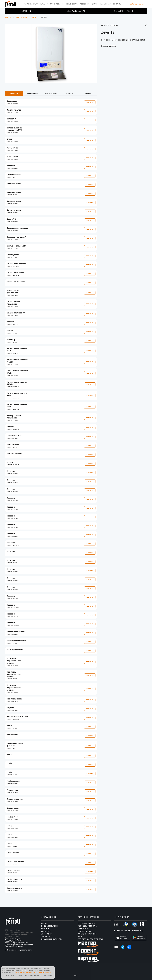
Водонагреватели (49, 926)
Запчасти (28, 11)
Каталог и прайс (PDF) (50, 4)
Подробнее (90, 102)
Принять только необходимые (29, 976)
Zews (34, 17)
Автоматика (47, 934)
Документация (123, 11)
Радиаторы (46, 931)
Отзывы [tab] (70, 93)
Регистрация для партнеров (91, 939)
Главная (8, 17)
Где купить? (85, 4)
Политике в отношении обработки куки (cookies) (32, 972)
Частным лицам (31, 4)
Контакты (117, 4)
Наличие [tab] (88, 93)
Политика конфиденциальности (18, 950)
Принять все (9, 976)
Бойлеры (45, 929)
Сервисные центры (70, 4)
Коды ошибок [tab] (33, 93)
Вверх (76, 975)
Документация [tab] (51, 93)
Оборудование (76, 11)
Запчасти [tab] (14, 93)
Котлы (44, 923)
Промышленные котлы (52, 939)
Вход (80, 937)
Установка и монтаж (102, 4)
